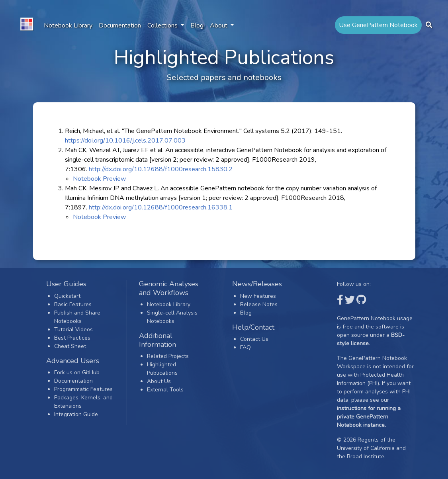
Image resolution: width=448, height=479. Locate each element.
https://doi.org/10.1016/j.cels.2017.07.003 (125, 141)
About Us (159, 381)
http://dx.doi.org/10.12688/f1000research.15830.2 (161, 169)
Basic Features (73, 304)
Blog (197, 25)
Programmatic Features (83, 389)
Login (247, 356)
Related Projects (168, 356)
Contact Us (254, 339)
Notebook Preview (99, 179)
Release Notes (259, 304)
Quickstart (67, 296)
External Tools (165, 390)
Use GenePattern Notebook (378, 25)
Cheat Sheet (70, 346)
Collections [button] (163, 25)
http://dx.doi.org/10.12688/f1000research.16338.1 (161, 207)
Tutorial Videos (73, 329)
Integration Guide (76, 414)
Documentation (120, 25)
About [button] (219, 25)
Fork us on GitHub (77, 372)
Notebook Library (68, 25)
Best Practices (72, 338)
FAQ (246, 347)
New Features (258, 296)
